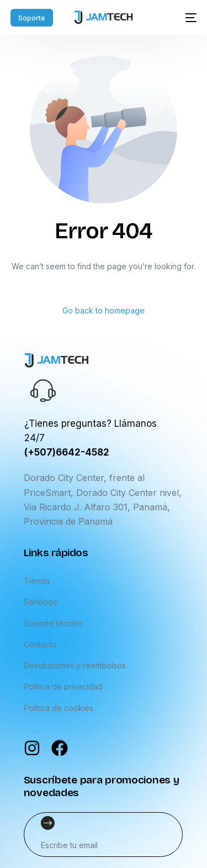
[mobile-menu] (187, 17)
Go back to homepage (104, 310)
